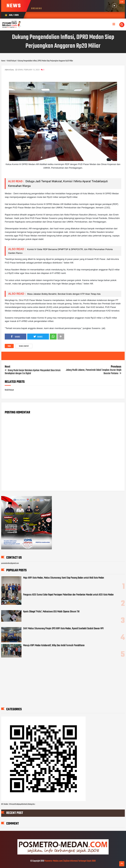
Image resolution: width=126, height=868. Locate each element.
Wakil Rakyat (24, 346)
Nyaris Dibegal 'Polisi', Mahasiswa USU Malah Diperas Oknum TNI (51, 612)
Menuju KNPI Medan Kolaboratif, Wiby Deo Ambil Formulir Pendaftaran (54, 646)
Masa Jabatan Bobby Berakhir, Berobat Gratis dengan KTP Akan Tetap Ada (63, 294)
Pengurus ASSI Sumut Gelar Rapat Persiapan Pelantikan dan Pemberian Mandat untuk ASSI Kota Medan (68, 595)
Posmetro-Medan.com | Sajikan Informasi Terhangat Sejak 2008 (70, 861)
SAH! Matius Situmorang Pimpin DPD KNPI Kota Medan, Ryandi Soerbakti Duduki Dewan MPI (63, 629)
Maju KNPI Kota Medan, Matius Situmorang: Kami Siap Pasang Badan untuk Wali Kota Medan (64, 578)
